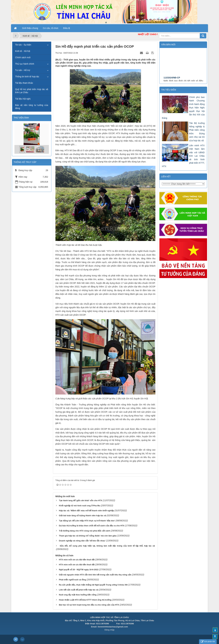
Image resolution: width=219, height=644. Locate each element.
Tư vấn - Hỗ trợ (23, 70)
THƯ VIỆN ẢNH (21, 118)
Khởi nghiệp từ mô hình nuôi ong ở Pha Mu (80, 506)
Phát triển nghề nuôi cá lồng (72, 580)
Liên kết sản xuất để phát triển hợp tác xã (79, 590)
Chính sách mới (23, 57)
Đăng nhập (109, 630)
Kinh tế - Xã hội (23, 51)
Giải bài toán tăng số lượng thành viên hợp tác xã (83, 516)
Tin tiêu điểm (169, 90)
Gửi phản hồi (208, 642)
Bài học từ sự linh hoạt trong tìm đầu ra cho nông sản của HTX (89, 605)
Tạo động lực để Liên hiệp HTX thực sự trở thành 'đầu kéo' (87, 521)
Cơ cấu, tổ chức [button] (51, 28)
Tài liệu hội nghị (23, 99)
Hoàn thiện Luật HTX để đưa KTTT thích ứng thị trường (85, 600)
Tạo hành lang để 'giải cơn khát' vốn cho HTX (81, 500)
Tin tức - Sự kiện (23, 45)
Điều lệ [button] (67, 28)
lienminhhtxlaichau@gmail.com (113, 627)
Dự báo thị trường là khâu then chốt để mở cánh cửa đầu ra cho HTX (92, 526)
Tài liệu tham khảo (24, 83)
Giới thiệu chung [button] (30, 28)
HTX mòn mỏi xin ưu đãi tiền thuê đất (77, 560)
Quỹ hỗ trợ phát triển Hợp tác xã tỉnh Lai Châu (32, 91)
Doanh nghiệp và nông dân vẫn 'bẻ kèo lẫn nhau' (82, 541)
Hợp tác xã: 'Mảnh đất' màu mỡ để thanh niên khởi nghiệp (86, 511)
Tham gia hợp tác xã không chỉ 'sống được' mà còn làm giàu (88, 536)
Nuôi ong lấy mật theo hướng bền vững (78, 595)
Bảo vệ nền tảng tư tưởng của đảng (32, 107)
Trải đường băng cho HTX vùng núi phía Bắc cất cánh (85, 531)
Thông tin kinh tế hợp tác (27, 77)
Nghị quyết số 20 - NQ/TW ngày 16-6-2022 (79, 570)
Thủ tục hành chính (25, 64)
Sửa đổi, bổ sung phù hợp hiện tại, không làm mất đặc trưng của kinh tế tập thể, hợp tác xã (107, 546)
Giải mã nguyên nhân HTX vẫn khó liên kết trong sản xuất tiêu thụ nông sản (95, 575)
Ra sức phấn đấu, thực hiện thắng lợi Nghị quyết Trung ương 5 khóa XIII (93, 585)
